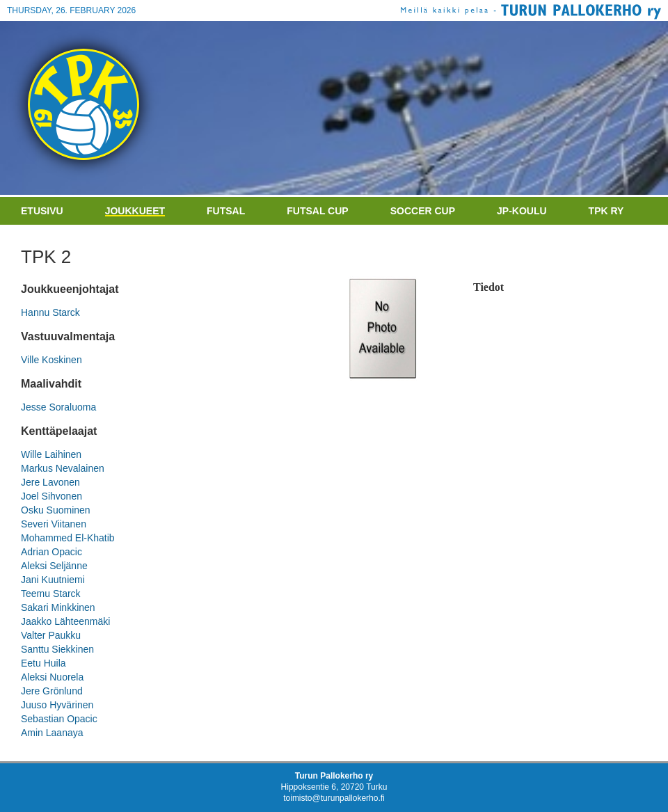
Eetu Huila (43, 663)
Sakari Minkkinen (58, 607)
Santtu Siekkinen (57, 649)
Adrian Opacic (51, 552)
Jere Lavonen (50, 482)
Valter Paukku (51, 635)
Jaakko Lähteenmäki (65, 621)
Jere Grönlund (52, 691)
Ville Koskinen (51, 360)
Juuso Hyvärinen (57, 705)
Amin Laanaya (52, 733)
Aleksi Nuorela (52, 677)
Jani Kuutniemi (53, 580)
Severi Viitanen (54, 524)
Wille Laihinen (51, 454)
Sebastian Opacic (59, 719)
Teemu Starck (51, 594)
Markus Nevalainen (63, 468)
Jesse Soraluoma (58, 407)
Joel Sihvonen (51, 496)
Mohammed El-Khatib (68, 538)
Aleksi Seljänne (54, 566)
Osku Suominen (56, 510)
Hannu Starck (50, 312)
